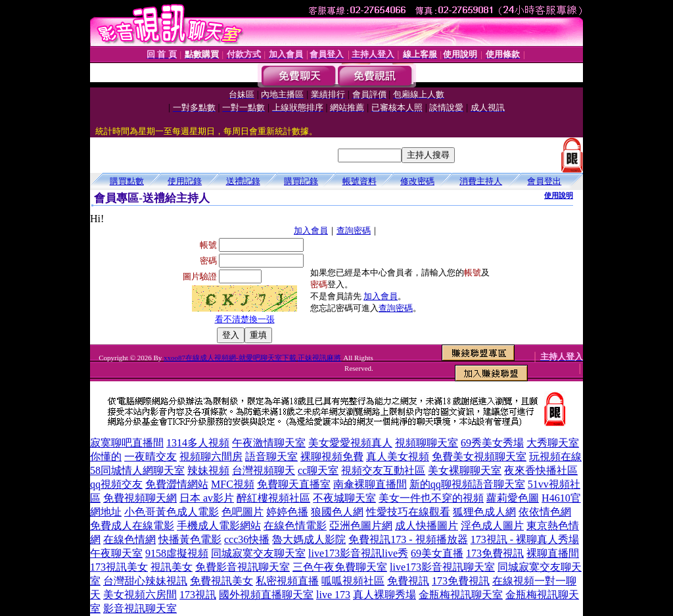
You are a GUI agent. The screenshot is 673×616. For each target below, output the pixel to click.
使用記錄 (185, 181)
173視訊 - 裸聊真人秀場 (525, 539)
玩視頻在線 (555, 457)
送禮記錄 (243, 181)
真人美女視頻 (398, 457)
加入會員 (311, 230)
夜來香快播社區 (541, 470)
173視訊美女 (119, 567)
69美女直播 (437, 553)
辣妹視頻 (208, 470)
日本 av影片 (207, 498)
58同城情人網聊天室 (137, 470)
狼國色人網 (337, 512)
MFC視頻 (233, 484)
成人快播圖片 (427, 526)
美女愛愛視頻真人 (350, 443)
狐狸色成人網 (484, 512)
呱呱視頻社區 (353, 581)
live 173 (333, 595)
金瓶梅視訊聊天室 (461, 595)
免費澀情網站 (177, 484)
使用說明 (559, 195)
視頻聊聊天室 (427, 443)
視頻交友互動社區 (383, 470)
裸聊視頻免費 (332, 457)
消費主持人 (481, 181)
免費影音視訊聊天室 (243, 567)
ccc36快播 (247, 539)
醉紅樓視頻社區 (273, 498)
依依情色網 (545, 512)
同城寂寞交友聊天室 (258, 553)
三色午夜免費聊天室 (340, 567)
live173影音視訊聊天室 (442, 567)
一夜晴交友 (151, 457)
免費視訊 (408, 581)
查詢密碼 (354, 230)
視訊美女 (172, 567)
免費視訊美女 (221, 581)
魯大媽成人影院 (309, 539)
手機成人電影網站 (219, 526)
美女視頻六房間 (140, 595)
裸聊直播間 (553, 553)
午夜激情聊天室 (269, 443)
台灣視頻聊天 (264, 470)
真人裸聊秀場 (384, 595)
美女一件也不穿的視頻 (431, 498)
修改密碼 (417, 181)
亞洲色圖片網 (361, 526)
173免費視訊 (495, 553)
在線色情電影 (295, 526)
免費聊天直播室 (294, 484)
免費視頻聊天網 (140, 498)
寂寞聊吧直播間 (127, 443)
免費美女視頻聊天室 (479, 457)
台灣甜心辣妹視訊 (145, 581)
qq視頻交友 (116, 484)
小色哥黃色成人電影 (172, 512)
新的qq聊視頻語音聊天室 (467, 484)
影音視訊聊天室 (140, 608)
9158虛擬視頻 (177, 553)
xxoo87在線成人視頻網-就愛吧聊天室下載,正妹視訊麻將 (252, 358)
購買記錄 (301, 181)
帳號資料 (360, 181)
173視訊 (198, 595)
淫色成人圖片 (492, 526)
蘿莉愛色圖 (513, 498)
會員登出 (544, 181)
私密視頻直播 (287, 581)
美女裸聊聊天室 (465, 470)
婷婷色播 (287, 512)
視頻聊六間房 (211, 457)
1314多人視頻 (198, 443)
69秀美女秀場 (492, 443)
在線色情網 (129, 539)
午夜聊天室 (116, 553)
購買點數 (127, 181)
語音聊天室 (271, 457)
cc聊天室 (318, 470)
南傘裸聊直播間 (370, 484)
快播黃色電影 (190, 539)
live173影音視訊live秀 (358, 553)
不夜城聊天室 (344, 498)
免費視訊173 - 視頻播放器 (408, 539)
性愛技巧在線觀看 (408, 512)
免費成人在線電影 (132, 526)
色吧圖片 (243, 512)
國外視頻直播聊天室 (266, 595)
